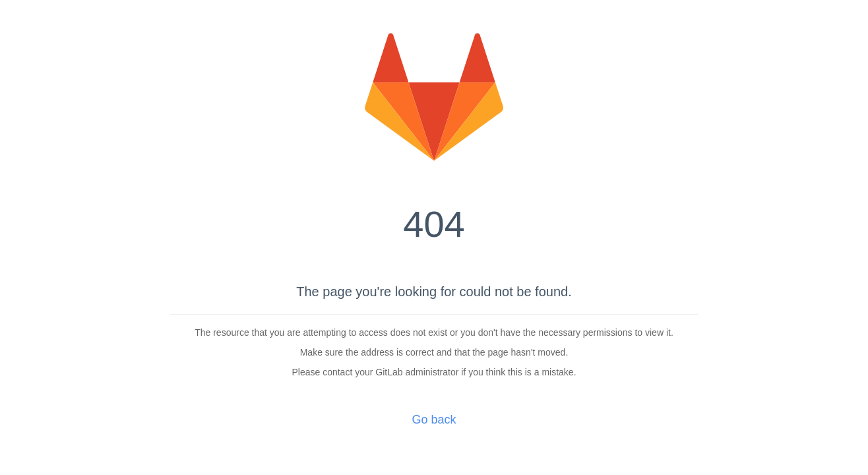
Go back (434, 420)
